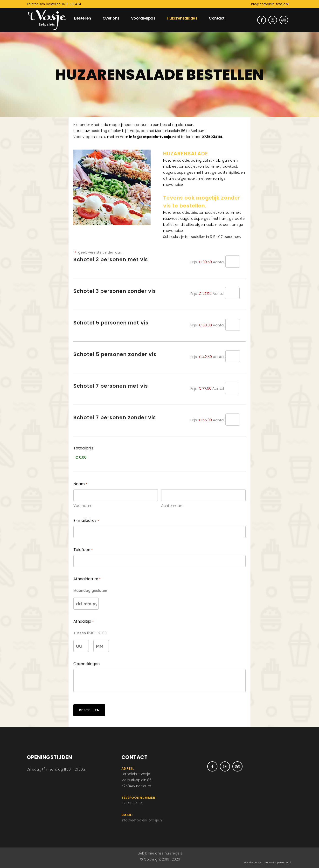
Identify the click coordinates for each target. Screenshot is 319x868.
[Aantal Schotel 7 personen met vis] (232, 388)
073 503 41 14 (132, 803)
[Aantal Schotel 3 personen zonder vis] (232, 293)
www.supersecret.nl (280, 862)
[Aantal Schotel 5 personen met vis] (233, 325)
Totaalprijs (83, 448)
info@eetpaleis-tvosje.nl (270, 4)
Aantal (219, 262)
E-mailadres (86, 521)
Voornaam (83, 506)
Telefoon (83, 550)
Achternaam (172, 506)
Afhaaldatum (87, 579)
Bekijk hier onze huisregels (160, 853)
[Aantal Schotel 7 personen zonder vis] (233, 420)
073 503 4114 (72, 4)
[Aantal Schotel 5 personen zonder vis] (233, 356)
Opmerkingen (87, 664)
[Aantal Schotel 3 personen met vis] (233, 262)
